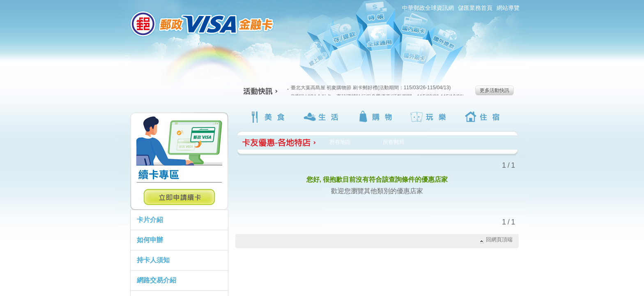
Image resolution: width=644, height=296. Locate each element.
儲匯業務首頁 (475, 8)
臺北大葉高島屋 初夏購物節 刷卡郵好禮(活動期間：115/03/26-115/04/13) (369, 88)
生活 (322, 117)
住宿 (484, 117)
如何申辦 (150, 240)
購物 (376, 117)
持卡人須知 (153, 260)
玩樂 (430, 117)
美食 (268, 117)
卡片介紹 (150, 220)
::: (119, 3)
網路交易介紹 (156, 280)
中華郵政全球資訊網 (428, 8)
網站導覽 (508, 8)
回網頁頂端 (499, 239)
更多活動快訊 (494, 90)
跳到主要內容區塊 (4, 4)
